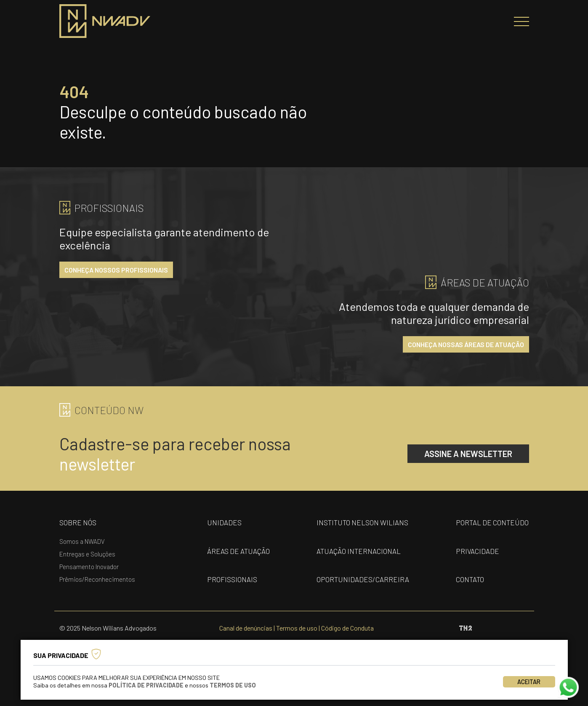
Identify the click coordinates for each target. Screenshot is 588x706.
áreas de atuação (238, 551)
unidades (224, 522)
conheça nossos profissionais (116, 270)
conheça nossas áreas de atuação (466, 344)
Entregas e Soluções (87, 554)
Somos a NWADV (82, 541)
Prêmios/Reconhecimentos (97, 579)
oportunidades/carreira (363, 579)
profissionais (232, 579)
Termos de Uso (233, 685)
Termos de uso (297, 628)
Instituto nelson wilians (362, 522)
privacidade (478, 551)
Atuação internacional (359, 551)
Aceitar (529, 682)
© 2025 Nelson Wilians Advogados (108, 628)
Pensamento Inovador (89, 567)
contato (470, 579)
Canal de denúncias (246, 628)
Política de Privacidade (146, 685)
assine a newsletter (468, 454)
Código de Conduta (347, 628)
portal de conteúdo (492, 522)
